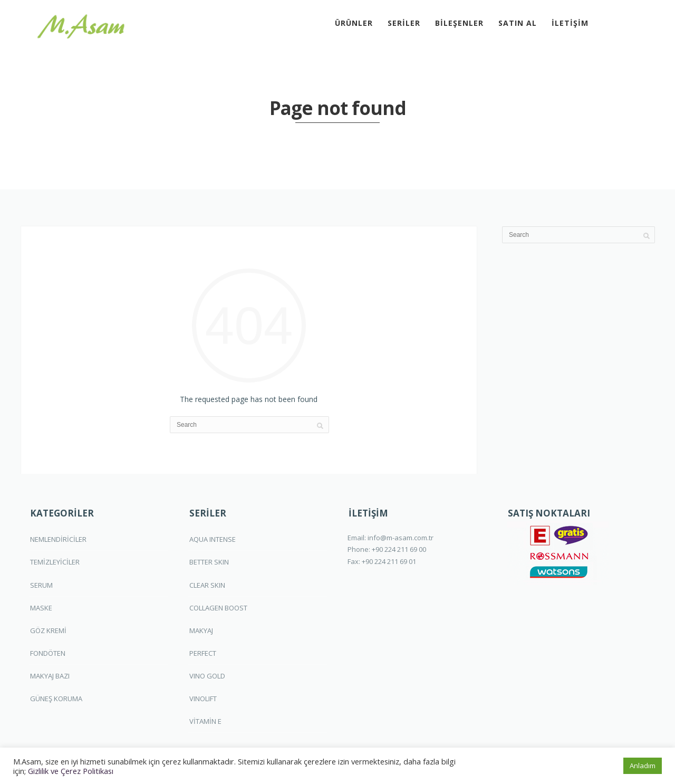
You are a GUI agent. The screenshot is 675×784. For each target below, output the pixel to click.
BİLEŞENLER (459, 23)
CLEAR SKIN (207, 585)
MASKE (41, 608)
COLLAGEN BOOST (218, 608)
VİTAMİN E (205, 721)
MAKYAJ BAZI (50, 676)
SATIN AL (518, 23)
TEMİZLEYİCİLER (55, 562)
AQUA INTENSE (213, 539)
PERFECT (203, 653)
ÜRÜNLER (354, 23)
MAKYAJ (201, 630)
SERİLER (404, 23)
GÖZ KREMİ (48, 630)
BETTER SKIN (209, 562)
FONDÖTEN (48, 653)
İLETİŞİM (570, 23)
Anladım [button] (643, 766)
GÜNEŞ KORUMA (56, 699)
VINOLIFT (203, 699)
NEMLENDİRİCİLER (58, 539)
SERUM (41, 585)
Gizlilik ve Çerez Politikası (71, 771)
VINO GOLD (207, 676)
